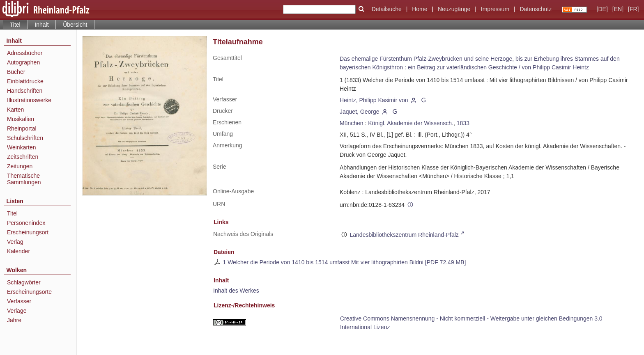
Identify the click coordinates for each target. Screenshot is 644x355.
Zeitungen (20, 166)
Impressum (495, 9)
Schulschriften (25, 138)
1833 (463, 123)
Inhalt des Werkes (236, 291)
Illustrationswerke (29, 100)
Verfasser (19, 301)
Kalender (18, 251)
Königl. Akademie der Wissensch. (411, 123)
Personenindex (26, 223)
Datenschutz (536, 9)
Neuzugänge (454, 9)
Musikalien (21, 119)
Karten (15, 110)
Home (420, 9)
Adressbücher (25, 53)
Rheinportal (22, 128)
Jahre (14, 320)
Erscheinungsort (28, 232)
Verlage (17, 311)
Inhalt (41, 25)
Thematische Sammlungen (24, 179)
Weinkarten (22, 147)
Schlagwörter (24, 282)
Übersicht (75, 25)
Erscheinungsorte (29, 292)
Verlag (15, 242)
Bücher (16, 72)
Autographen (23, 62)
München (352, 123)
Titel (12, 213)
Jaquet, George (360, 112)
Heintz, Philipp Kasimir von (374, 100)
